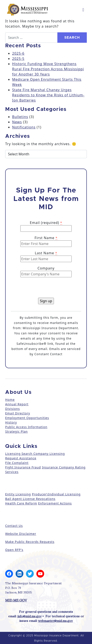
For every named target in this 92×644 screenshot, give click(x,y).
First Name (46, 238)
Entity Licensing (18, 494)
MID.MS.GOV (16, 600)
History (11, 422)
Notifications (24, 127)
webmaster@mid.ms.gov (55, 621)
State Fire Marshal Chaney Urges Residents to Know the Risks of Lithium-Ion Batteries (48, 95)
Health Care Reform (21, 503)
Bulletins (20, 117)
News (17, 122)
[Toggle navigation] (83, 10)
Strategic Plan (16, 431)
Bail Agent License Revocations (30, 499)
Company (46, 268)
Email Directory (18, 413)
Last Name (46, 253)
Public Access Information (26, 427)
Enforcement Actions (55, 503)
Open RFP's (14, 550)
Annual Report (17, 404)
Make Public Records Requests (30, 542)
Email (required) (46, 223)
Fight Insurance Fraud (23, 467)
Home (10, 400)
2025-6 (18, 53)
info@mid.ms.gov (29, 616)
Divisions (13, 409)
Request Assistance (21, 458)
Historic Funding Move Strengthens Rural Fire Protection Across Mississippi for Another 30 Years (48, 69)
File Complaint (17, 463)
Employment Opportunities (27, 418)
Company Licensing (49, 454)
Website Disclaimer (21, 534)
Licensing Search (19, 454)
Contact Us (14, 526)
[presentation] (44, 289)
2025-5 (18, 59)
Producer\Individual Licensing (56, 494)
